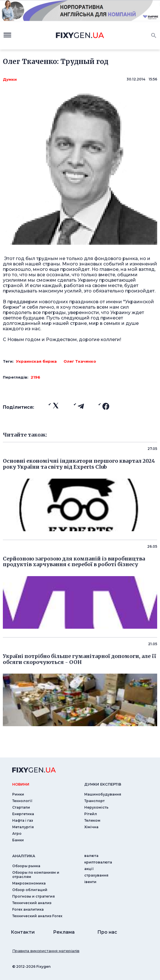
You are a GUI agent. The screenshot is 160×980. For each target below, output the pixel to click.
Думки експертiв (103, 784)
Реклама (64, 932)
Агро (17, 833)
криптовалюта (98, 862)
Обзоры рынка (26, 866)
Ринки (18, 794)
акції (89, 869)
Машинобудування (103, 794)
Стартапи (21, 807)
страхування (96, 875)
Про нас (107, 932)
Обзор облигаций (30, 890)
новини (21, 784)
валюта (91, 856)
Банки (18, 840)
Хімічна (91, 827)
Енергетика (23, 814)
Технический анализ (32, 903)
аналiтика (24, 856)
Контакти (23, 932)
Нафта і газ (23, 820)
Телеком (92, 820)
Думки (10, 79)
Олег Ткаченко (80, 361)
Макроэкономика (29, 883)
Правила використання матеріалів (46, 951)
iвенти (90, 882)
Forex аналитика (28, 909)
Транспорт (94, 801)
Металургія (23, 827)
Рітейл (91, 814)
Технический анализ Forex (37, 916)
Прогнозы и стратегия (33, 896)
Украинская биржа (36, 361)
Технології (22, 801)
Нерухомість (96, 807)
